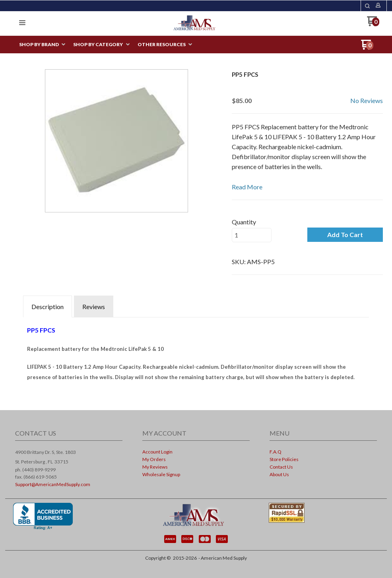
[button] (367, 6)
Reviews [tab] (94, 307)
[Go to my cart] (373, 24)
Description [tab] (48, 307)
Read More (247, 187)
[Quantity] (252, 235)
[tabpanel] (196, 351)
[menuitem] (42, 45)
